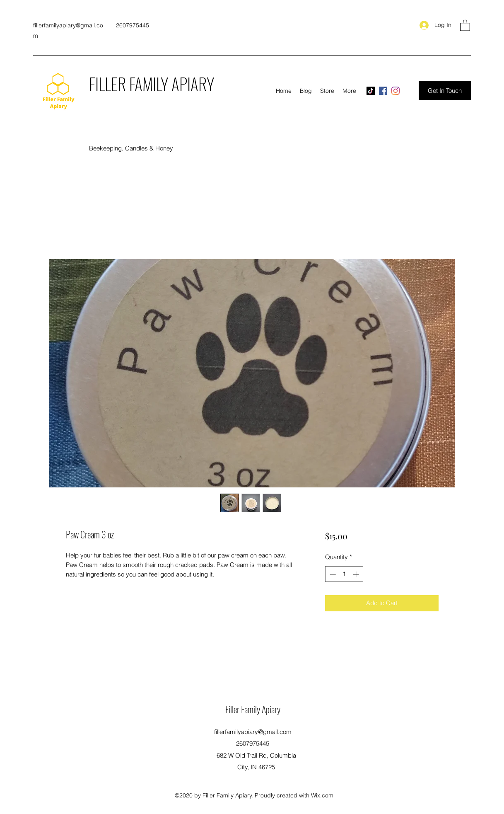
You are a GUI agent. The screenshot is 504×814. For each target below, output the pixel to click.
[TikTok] (371, 91)
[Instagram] (395, 91)
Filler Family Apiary (253, 709)
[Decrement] (332, 574)
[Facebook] (383, 91)
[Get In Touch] (445, 91)
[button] (465, 25)
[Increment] (357, 574)
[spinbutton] (344, 574)
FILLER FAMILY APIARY (152, 84)
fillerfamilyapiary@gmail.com (253, 732)
